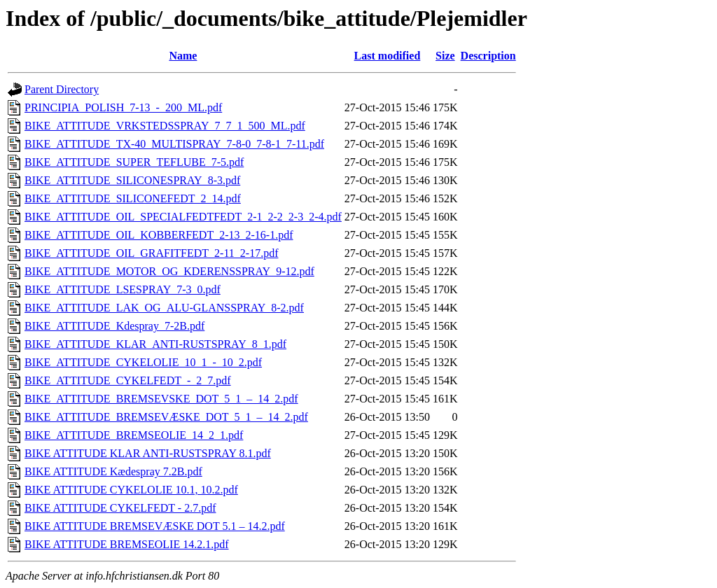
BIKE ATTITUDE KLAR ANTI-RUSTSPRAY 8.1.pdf (148, 453)
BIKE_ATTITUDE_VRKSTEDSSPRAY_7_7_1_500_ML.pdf (165, 126)
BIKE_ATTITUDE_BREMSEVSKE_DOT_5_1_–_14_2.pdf (161, 399)
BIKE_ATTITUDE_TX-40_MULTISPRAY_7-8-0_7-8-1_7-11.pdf (174, 144)
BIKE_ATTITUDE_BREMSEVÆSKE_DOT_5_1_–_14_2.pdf (166, 417)
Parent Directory (62, 89)
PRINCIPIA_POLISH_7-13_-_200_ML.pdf (123, 107)
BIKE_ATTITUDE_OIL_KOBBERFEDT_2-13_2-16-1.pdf (159, 235)
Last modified (388, 56)
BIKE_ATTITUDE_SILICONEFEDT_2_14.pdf (133, 198)
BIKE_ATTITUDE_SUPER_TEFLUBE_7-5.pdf (134, 162)
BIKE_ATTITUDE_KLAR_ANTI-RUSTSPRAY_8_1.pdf (155, 344)
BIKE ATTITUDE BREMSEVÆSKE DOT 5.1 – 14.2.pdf (155, 526)
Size (445, 56)
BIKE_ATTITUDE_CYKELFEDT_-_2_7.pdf (128, 380)
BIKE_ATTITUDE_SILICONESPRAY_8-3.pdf (132, 180)
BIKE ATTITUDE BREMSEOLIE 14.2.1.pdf (127, 544)
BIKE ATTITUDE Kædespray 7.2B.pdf (113, 471)
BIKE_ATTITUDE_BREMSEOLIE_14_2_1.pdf (134, 435)
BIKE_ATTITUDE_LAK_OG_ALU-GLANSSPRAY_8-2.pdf (164, 308)
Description (488, 56)
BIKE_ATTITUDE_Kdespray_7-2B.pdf (114, 326)
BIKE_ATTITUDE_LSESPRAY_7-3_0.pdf (123, 289)
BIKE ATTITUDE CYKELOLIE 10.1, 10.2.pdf (131, 490)
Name (183, 56)
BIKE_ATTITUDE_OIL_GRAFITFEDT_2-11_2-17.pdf (151, 253)
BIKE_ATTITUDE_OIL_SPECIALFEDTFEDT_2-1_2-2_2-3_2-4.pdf (183, 217)
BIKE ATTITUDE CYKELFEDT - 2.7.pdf (120, 508)
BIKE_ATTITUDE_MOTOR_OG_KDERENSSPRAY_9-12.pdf (169, 271)
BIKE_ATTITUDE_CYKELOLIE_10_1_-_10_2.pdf (143, 362)
